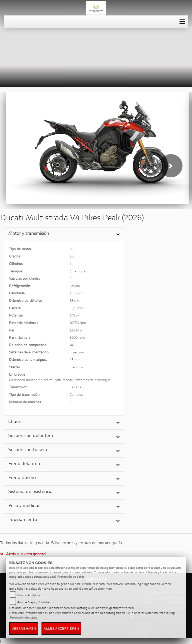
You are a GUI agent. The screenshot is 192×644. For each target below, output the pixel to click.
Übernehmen (24, 628)
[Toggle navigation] (182, 22)
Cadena (75, 387)
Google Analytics (28, 595)
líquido (75, 286)
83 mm (75, 300)
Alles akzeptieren (61, 628)
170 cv (74, 315)
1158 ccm (76, 293)
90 (71, 256)
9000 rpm (77, 337)
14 (71, 345)
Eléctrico (76, 367)
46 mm (75, 360)
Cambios (76, 394)
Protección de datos (71, 577)
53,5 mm (76, 308)
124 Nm (76, 330)
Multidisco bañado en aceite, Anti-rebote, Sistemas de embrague (60, 380)
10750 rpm (78, 323)
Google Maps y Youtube (33, 602)
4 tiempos (77, 271)
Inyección (77, 352)
